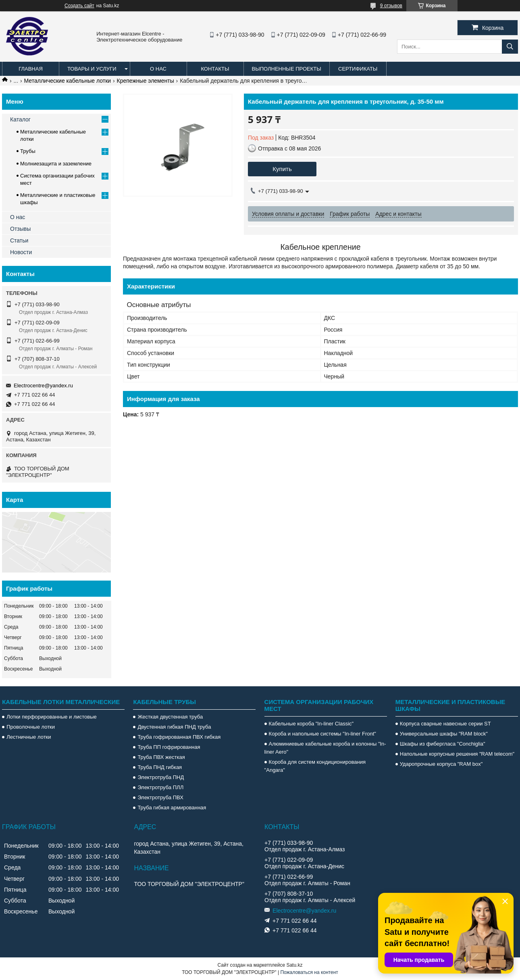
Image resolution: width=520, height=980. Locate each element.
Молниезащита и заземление (56, 164)
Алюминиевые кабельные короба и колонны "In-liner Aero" (325, 748)
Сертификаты (358, 69)
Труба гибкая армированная (172, 808)
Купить (282, 169)
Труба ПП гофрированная (169, 747)
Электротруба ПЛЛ (160, 787)
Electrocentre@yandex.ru (43, 386)
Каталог (20, 119)
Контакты (215, 69)
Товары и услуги (92, 69)
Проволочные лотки (31, 727)
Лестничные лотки (29, 737)
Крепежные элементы (146, 81)
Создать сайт (79, 6)
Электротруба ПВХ (160, 797)
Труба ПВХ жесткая (161, 757)
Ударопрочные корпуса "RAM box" (441, 764)
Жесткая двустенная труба (170, 717)
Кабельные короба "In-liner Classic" (311, 724)
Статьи (19, 240)
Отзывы (20, 229)
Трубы (28, 151)
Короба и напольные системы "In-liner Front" (322, 734)
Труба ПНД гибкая (160, 767)
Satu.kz (294, 965)
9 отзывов (391, 6)
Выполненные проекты (287, 69)
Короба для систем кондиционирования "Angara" (315, 766)
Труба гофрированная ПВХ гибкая (179, 737)
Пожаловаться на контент (309, 972)
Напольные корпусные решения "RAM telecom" (457, 754)
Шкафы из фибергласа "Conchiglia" (443, 744)
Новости (21, 252)
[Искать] (510, 47)
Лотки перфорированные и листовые (52, 717)
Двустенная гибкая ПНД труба (174, 727)
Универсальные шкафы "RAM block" (444, 734)
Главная (31, 69)
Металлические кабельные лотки (68, 81)
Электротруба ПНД (161, 777)
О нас (158, 69)
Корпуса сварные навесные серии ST (445, 724)
